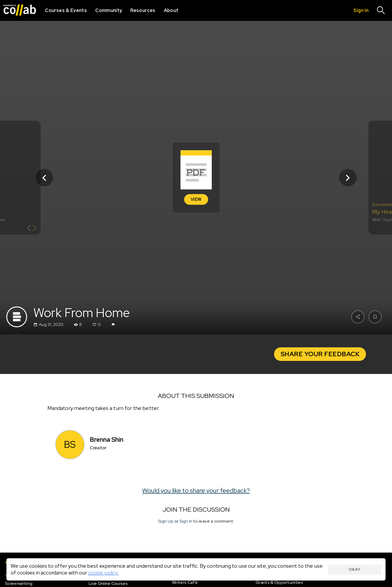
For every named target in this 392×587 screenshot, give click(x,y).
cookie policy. (103, 573)
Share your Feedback (320, 354)
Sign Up (166, 521)
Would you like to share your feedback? (196, 490)
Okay (355, 569)
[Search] (381, 10)
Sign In (186, 521)
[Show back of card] (32, 229)
